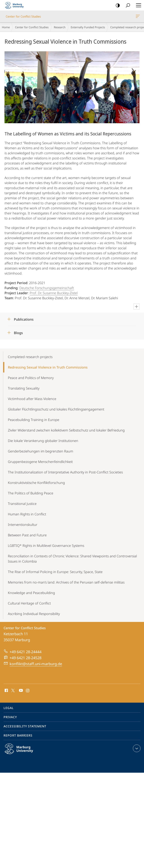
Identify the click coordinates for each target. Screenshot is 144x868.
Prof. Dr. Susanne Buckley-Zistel (54, 293)
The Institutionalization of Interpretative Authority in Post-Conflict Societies (65, 472)
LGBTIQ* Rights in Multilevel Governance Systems (46, 546)
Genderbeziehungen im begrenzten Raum (40, 451)
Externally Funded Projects (88, 27)
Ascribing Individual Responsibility (34, 614)
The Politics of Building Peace (31, 493)
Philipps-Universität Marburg (23, 752)
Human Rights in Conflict (27, 514)
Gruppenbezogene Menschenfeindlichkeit (40, 462)
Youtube (21, 691)
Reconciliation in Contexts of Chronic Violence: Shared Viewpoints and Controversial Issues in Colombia (72, 559)
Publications (24, 319)
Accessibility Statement (25, 726)
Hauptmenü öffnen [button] (137, 5)
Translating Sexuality (24, 388)
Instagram (28, 691)
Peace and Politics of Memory (31, 378)
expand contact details (136, 748)
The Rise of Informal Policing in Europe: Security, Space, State (55, 572)
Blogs (18, 333)
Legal (9, 708)
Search (127, 6)
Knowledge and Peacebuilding (31, 593)
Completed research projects (30, 357)
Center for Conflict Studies (137, 17)
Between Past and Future (27, 535)
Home (6, 27)
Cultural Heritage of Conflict (29, 603)
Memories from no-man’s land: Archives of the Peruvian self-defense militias (66, 582)
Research (60, 27)
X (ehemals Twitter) (12, 690)
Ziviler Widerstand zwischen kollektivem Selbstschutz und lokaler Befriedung (66, 430)
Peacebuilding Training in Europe (34, 420)
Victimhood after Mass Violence (32, 399)
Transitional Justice (22, 504)
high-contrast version (117, 6)
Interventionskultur (23, 525)
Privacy (10, 717)
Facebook (6, 691)
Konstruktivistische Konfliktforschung (36, 483)
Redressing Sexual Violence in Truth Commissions (48, 367)
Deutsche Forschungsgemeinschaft (47, 288)
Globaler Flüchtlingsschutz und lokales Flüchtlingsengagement (56, 409)
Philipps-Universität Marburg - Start (16, 5)
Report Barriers (18, 735)
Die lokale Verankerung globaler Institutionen (43, 441)
